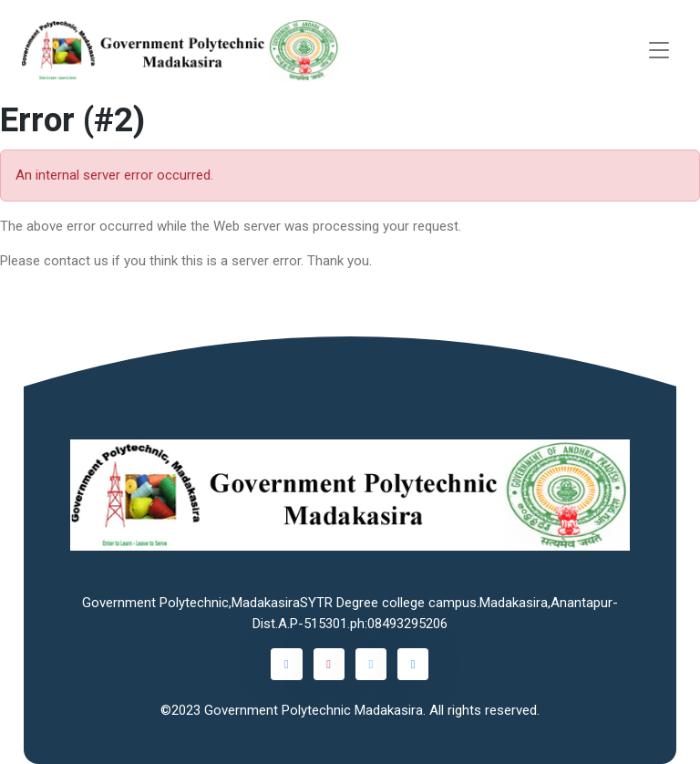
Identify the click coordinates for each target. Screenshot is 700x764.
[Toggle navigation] (659, 51)
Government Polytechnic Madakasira (314, 710)
